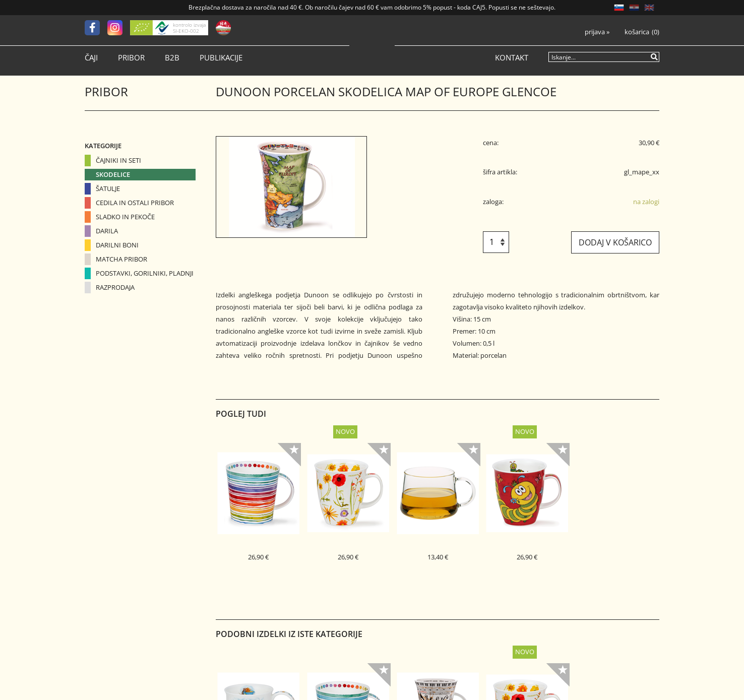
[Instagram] (119, 28)
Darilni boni (117, 245)
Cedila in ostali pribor (135, 203)
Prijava (597, 32)
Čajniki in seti (118, 160)
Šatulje (108, 188)
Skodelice (113, 174)
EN (649, 8)
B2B (172, 58)
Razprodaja (115, 287)
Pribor (131, 58)
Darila (107, 231)
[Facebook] (96, 28)
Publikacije (221, 58)
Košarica (637, 32)
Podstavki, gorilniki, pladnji (145, 273)
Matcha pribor (121, 259)
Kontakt (512, 58)
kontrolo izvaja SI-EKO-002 (189, 28)
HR (634, 8)
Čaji (91, 58)
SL (619, 8)
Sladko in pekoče (125, 217)
